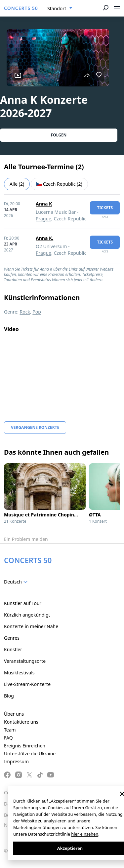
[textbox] (17, 582)
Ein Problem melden (26, 539)
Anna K (44, 204)
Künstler (13, 649)
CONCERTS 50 (21, 8)
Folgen (59, 135)
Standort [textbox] (57, 8)
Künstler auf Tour (23, 603)
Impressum (16, 761)
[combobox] (60, 9)
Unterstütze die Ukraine (30, 754)
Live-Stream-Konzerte (27, 684)
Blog (9, 696)
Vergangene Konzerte (35, 427)
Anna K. (44, 238)
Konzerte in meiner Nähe (31, 626)
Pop (37, 312)
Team (10, 730)
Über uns (14, 714)
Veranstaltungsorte (25, 661)
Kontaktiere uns (21, 722)
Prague (43, 219)
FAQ (8, 738)
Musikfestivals (19, 673)
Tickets (105, 208)
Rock (25, 312)
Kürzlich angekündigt (27, 615)
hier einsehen (85, 834)
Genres (12, 638)
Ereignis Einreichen (25, 746)
